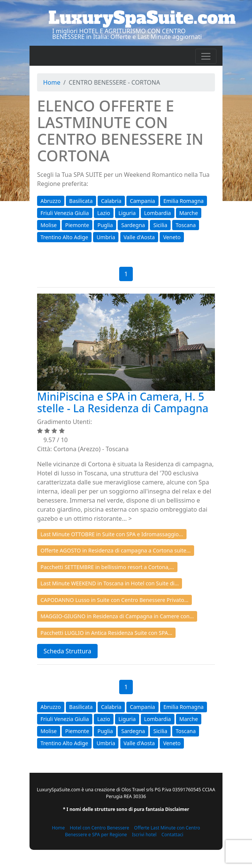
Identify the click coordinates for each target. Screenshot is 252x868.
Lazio (104, 213)
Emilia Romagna (184, 201)
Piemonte (77, 225)
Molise (49, 225)
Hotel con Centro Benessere (99, 828)
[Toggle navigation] (206, 56)
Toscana (186, 225)
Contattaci (173, 835)
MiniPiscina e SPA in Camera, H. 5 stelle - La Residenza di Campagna (123, 402)
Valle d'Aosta (139, 237)
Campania (142, 201)
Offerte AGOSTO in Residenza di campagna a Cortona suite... (116, 550)
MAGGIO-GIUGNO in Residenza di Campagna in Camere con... (117, 616)
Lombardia (158, 213)
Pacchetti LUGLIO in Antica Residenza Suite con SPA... (106, 633)
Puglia (105, 225)
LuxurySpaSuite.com (142, 18)
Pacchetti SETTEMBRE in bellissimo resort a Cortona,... (107, 567)
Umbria (106, 237)
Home (52, 82)
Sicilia (160, 225)
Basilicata (81, 201)
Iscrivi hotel (144, 835)
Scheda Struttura (67, 651)
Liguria (127, 213)
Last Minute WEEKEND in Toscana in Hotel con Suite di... (110, 583)
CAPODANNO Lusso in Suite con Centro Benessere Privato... (114, 600)
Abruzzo (51, 201)
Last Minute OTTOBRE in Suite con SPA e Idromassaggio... (112, 534)
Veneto (172, 237)
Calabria (111, 201)
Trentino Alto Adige (64, 237)
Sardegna (133, 225)
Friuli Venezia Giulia (65, 213)
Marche (189, 213)
